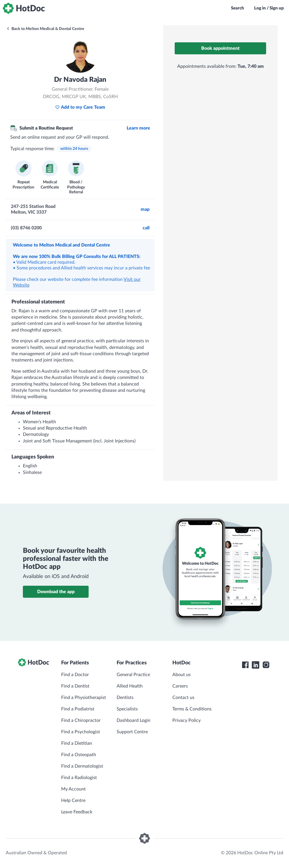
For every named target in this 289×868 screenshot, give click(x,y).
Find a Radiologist (79, 778)
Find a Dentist (75, 686)
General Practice (133, 675)
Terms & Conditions (192, 709)
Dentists (125, 698)
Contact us (183, 698)
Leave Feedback (77, 812)
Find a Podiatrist (78, 709)
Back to (45, 29)
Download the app (56, 592)
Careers (180, 686)
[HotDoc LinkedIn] (256, 665)
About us (182, 675)
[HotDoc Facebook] (245, 665)
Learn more (138, 128)
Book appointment (220, 48)
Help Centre (73, 801)
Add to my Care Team (80, 107)
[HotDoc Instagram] (266, 665)
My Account (73, 789)
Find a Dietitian (77, 743)
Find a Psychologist (81, 732)
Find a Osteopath (79, 755)
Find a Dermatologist (82, 766)
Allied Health (130, 686)
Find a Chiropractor (81, 720)
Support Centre (132, 732)
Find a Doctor (75, 675)
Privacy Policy (187, 720)
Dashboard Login (133, 720)
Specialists (127, 709)
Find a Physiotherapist (84, 698)
